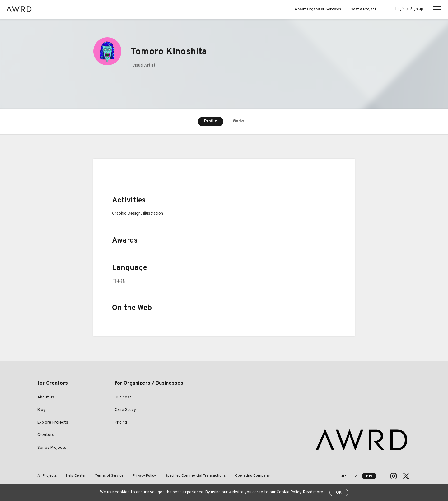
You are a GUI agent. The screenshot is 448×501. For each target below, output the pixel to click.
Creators (46, 435)
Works (238, 121)
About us (46, 397)
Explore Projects (53, 423)
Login (400, 9)
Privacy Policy (144, 476)
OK (339, 493)
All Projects (47, 476)
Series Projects (52, 448)
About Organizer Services (318, 9)
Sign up (417, 9)
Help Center (76, 476)
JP (343, 476)
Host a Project (363, 9)
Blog (41, 410)
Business (123, 397)
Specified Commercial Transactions (195, 476)
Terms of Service (109, 476)
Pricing (121, 423)
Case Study (125, 410)
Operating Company (252, 476)
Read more (313, 492)
